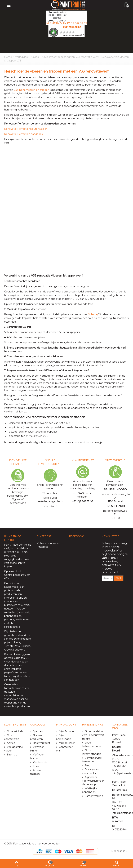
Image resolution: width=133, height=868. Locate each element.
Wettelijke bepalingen (90, 790)
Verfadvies (21, 57)
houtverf (9, 609)
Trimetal (9, 646)
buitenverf (10, 605)
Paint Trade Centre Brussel (119, 739)
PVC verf (21, 609)
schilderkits (11, 627)
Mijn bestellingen (64, 737)
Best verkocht (41, 743)
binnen (9, 601)
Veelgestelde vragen (14, 749)
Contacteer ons (64, 749)
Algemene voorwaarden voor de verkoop (93, 781)
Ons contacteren (12, 737)
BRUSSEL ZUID (115, 506)
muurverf (23, 605)
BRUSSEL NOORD (115, 489)
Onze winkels (15, 731)
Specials (37, 731)
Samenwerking (94, 796)
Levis (17, 642)
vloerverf (24, 612)
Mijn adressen (67, 743)
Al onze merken (36, 772)
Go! (118, 578)
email (81, 493)
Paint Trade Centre (15, 545)
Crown (8, 650)
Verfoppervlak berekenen (92, 760)
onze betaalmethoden (92, 744)
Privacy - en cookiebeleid (91, 771)
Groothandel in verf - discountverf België (93, 735)
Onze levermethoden (92, 752)
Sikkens (26, 646)
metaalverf (11, 612)
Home (8, 57)
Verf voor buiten (37, 756)
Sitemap (12, 755)
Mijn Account (66, 731)
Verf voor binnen (37, 749)
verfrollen (10, 623)
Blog (87, 765)
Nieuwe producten (36, 737)
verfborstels (23, 620)
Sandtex (18, 650)
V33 (17, 646)
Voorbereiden (41, 762)
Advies (35, 57)
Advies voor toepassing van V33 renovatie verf (70, 57)
